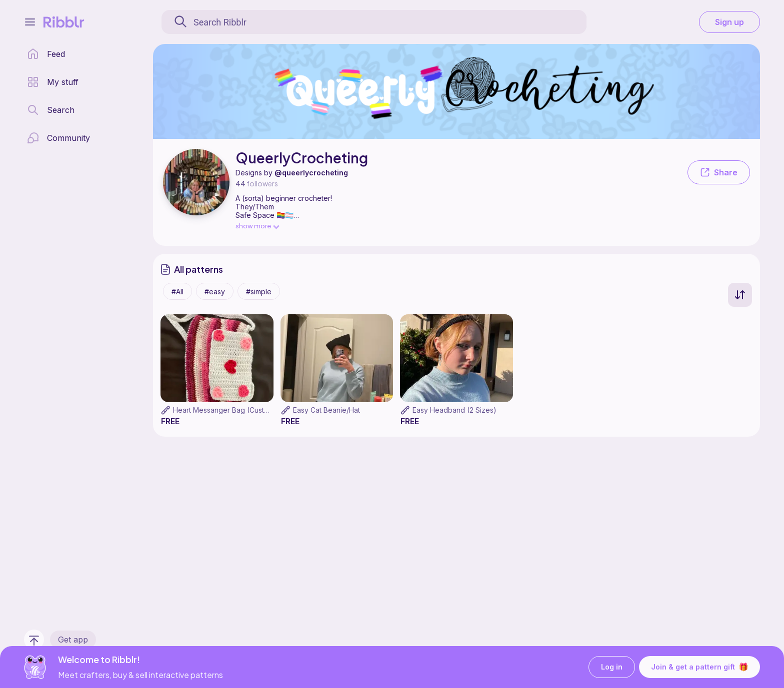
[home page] (46, 54)
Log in (612, 667)
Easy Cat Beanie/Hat (326, 410)
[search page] (51, 110)
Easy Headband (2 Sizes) (454, 410)
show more (257, 226)
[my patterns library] (53, 82)
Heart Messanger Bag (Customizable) (235, 410)
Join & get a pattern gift (699, 667)
